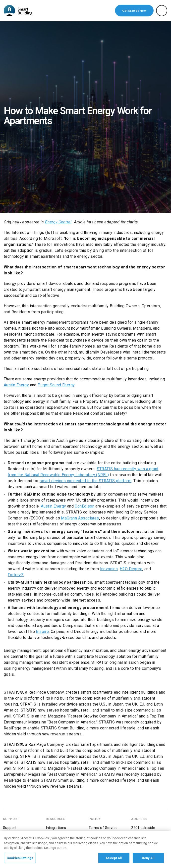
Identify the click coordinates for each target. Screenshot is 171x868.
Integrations (56, 828)
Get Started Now (134, 11)
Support (10, 828)
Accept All (114, 859)
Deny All (148, 859)
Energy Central (58, 222)
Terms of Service (103, 828)
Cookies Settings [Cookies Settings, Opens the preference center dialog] (20, 859)
